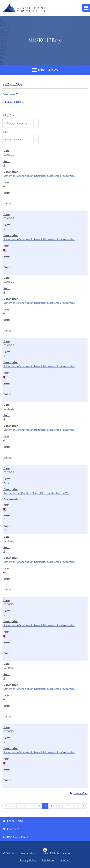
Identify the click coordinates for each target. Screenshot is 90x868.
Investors (45, 70)
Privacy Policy (28, 860)
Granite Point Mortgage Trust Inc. (30, 853)
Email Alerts (15, 821)
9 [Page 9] (40, 806)
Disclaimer (48, 860)
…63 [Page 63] (75, 806)
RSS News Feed (17, 837)
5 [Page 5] (19, 806)
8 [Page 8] (35, 806)
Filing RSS (78, 793)
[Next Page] (83, 806)
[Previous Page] (7, 806)
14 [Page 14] (68, 806)
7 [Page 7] (29, 806)
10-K (6, 483)
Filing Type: (9, 116)
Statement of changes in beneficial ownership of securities (39, 176)
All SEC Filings (12, 102)
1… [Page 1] (14, 806)
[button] (86, 8)
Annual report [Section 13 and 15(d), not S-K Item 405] (36, 493)
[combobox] (21, 123)
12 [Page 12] (57, 806)
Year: (5, 132)
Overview (9, 94)
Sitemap (65, 860)
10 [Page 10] (45, 806)
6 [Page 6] (24, 806)
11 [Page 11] (51, 806)
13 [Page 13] (62, 806)
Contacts (13, 829)
